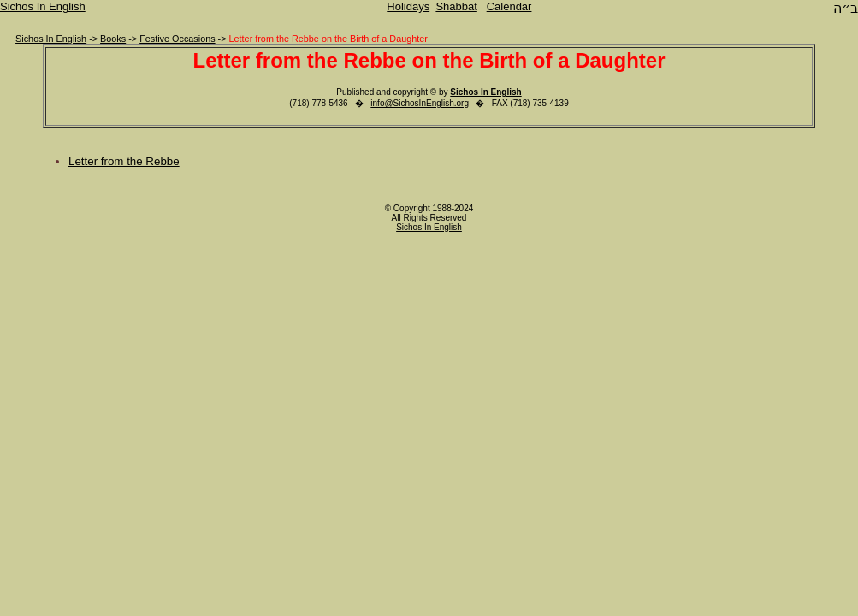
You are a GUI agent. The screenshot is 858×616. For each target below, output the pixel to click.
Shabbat (456, 6)
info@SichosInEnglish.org (420, 103)
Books (113, 38)
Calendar (509, 6)
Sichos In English (43, 6)
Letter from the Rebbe (124, 161)
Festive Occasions (177, 38)
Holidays (408, 6)
